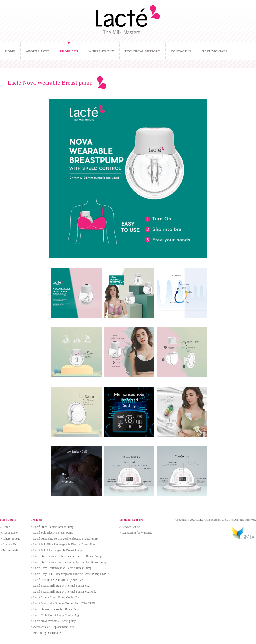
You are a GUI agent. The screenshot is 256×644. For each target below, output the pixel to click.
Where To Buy (101, 51)
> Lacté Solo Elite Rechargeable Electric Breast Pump (64, 544)
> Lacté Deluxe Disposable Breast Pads (55, 609)
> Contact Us (8, 544)
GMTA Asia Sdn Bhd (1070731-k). (215, 520)
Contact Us (181, 51)
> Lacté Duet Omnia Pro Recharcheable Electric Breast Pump (69, 562)
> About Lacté (9, 533)
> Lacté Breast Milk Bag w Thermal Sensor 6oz (60, 586)
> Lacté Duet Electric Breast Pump (52, 527)
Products (69, 51)
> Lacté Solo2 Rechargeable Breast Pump (56, 550)
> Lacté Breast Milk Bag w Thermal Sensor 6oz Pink (63, 592)
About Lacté (38, 51)
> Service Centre (130, 527)
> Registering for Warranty (136, 533)
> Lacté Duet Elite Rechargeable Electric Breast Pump (64, 539)
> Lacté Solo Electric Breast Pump (52, 533)
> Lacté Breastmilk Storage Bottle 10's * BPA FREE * (64, 603)
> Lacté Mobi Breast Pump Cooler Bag (55, 615)
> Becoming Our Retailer (46, 633)
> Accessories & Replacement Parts (53, 627)
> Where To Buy (10, 539)
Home (10, 51)
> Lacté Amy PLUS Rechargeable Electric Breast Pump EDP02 (70, 574)
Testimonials (215, 51)
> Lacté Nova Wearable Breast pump (53, 621)
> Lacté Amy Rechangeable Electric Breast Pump (61, 568)
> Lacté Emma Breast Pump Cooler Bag (55, 597)
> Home (5, 527)
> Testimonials (9, 550)
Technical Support (142, 51)
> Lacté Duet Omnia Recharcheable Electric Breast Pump (66, 556)
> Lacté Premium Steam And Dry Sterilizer (57, 580)
